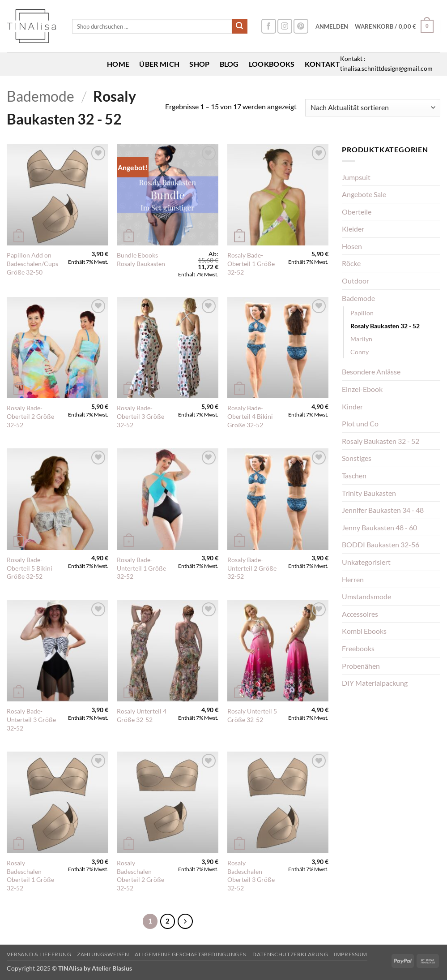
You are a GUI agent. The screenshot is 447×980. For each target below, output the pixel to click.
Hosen (352, 246)
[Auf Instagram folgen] (285, 26)
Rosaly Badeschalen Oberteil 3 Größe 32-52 (251, 875)
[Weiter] (185, 921)
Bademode (40, 96)
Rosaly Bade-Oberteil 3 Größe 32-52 (140, 416)
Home (118, 64)
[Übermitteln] (240, 26)
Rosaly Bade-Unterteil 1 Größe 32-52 (141, 568)
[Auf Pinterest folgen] (301, 26)
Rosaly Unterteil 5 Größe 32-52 (252, 715)
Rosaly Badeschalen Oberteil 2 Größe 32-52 (140, 875)
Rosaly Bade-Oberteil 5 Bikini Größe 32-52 (30, 568)
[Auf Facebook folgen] (269, 26)
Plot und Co (360, 423)
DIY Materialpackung (375, 683)
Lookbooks (272, 64)
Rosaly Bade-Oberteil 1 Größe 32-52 (251, 263)
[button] (332, 26)
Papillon (362, 313)
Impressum (351, 954)
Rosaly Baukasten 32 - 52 (385, 326)
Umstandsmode (366, 596)
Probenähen (361, 666)
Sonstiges (357, 458)
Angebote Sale (364, 194)
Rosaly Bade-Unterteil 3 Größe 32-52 (31, 719)
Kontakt (322, 64)
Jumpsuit (356, 177)
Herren (353, 579)
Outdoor (355, 281)
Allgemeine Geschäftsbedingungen (191, 954)
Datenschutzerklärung (290, 954)
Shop (199, 64)
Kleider (353, 229)
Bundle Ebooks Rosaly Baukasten (141, 259)
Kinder (352, 406)
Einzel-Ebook (362, 389)
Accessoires (360, 614)
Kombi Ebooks (364, 631)
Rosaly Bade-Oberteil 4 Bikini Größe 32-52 (250, 416)
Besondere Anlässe (371, 372)
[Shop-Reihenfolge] (373, 108)
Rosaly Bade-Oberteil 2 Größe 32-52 (30, 416)
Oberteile (357, 212)
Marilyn (361, 339)
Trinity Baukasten (369, 493)
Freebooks (358, 648)
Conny (360, 352)
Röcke (351, 263)
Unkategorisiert (366, 562)
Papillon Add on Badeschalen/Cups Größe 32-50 (32, 263)
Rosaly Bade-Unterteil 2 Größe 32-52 (252, 568)
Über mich (159, 64)
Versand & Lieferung (39, 954)
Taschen (354, 475)
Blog (229, 64)
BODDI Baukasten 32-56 (381, 544)
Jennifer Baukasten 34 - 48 (383, 510)
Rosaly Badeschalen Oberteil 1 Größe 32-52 (30, 875)
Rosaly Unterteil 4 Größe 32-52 (142, 715)
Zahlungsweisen (103, 954)
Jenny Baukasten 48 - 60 (379, 527)
